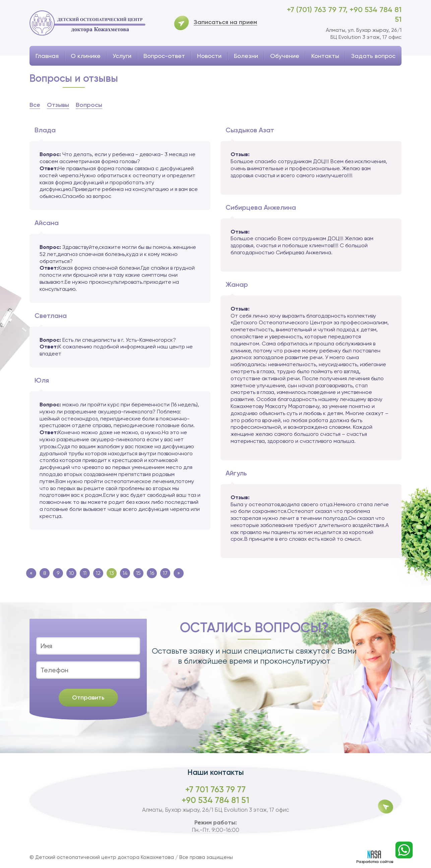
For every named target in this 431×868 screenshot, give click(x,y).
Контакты (325, 56)
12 (98, 573)
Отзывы (58, 105)
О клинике (86, 56)
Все (35, 105)
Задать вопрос (373, 56)
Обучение (285, 56)
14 (125, 573)
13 (112, 573)
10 (72, 573)
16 (152, 573)
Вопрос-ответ (164, 56)
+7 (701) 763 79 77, (318, 10)
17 (165, 573)
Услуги (122, 56)
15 (138, 573)
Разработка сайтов (375, 857)
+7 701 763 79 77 (215, 789)
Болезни (246, 56)
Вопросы (89, 105)
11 (85, 573)
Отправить (88, 697)
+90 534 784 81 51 (215, 800)
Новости (209, 56)
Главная (47, 56)
